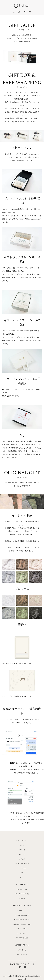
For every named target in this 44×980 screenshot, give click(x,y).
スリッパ (22, 859)
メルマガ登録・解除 (22, 938)
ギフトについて (22, 911)
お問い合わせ (22, 950)
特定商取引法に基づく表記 (22, 924)
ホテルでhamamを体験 (22, 894)
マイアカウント (22, 933)
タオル (22, 845)
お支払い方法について (22, 915)
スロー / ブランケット (22, 864)
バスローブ (22, 850)
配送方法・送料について (22, 920)
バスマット (22, 854)
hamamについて (22, 889)
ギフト (22, 877)
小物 (22, 873)
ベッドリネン (22, 868)
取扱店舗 (22, 898)
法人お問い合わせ (22, 954)
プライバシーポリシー (22, 929)
